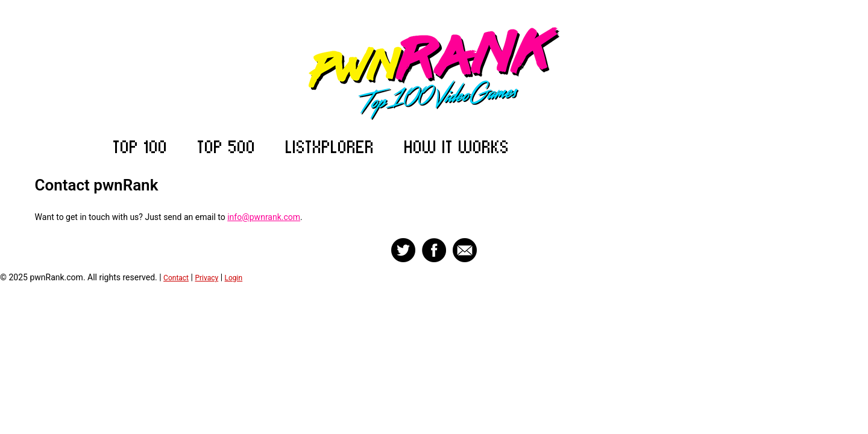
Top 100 (140, 147)
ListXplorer (330, 147)
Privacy (206, 278)
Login (234, 278)
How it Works (457, 147)
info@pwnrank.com (264, 217)
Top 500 (227, 147)
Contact (176, 278)
